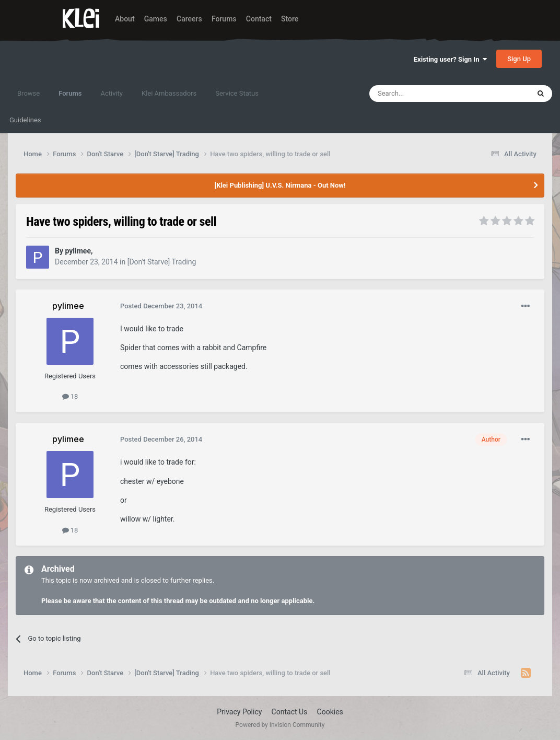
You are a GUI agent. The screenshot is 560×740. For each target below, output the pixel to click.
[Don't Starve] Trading (162, 262)
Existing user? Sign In (450, 59)
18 (70, 396)
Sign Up (519, 59)
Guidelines (25, 120)
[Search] (425, 94)
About (125, 19)
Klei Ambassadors (169, 93)
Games (156, 19)
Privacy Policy (239, 712)
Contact (259, 19)
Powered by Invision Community (280, 725)
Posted (161, 306)
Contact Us (290, 712)
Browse (28, 93)
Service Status (237, 93)
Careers (189, 19)
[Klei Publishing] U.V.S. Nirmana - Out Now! (280, 185)
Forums (224, 19)
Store (290, 19)
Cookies (330, 712)
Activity (112, 93)
